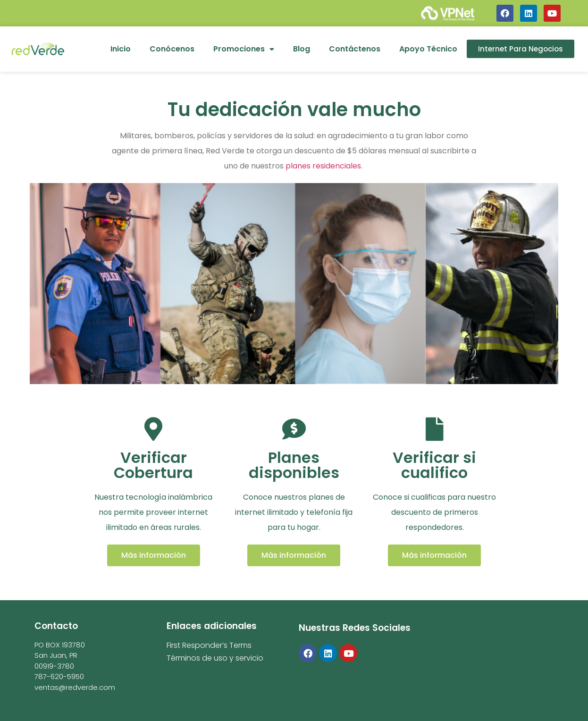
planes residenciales (323, 166)
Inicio (121, 49)
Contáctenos (355, 49)
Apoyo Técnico (428, 49)
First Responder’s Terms (209, 645)
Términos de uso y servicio (215, 658)
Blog (302, 49)
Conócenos (172, 49)
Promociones (244, 49)
